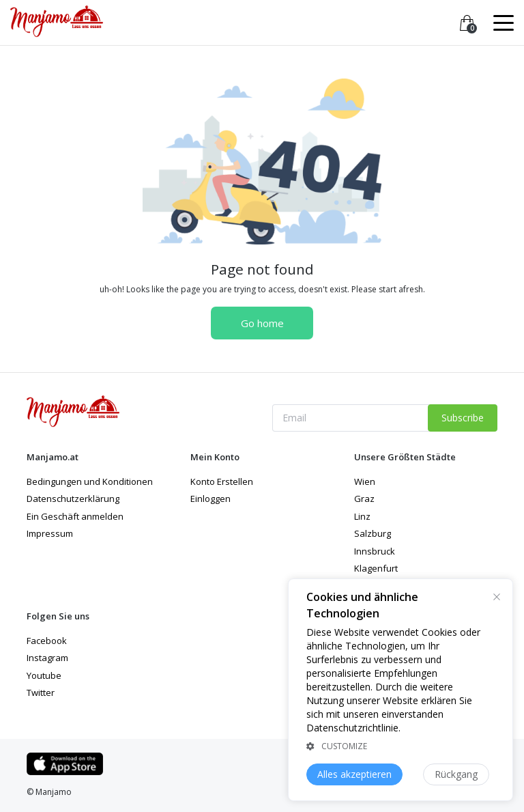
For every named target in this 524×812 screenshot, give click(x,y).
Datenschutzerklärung (73, 499)
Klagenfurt (376, 568)
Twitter (41, 692)
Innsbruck (375, 551)
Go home (262, 323)
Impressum (50, 533)
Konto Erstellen (222, 481)
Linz (362, 516)
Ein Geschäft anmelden (75, 516)
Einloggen (210, 499)
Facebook (47, 641)
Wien (365, 481)
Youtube (44, 675)
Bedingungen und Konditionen (90, 481)
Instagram (47, 658)
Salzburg (373, 533)
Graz (364, 499)
